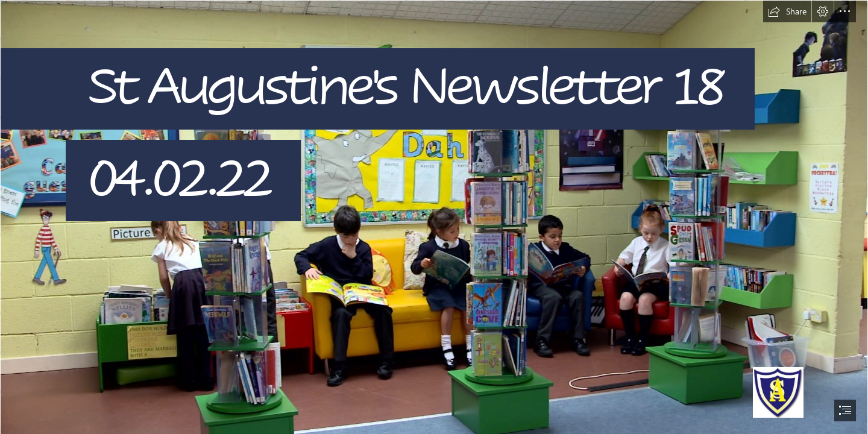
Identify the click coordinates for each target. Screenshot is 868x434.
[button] (787, 11)
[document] (434, 217)
